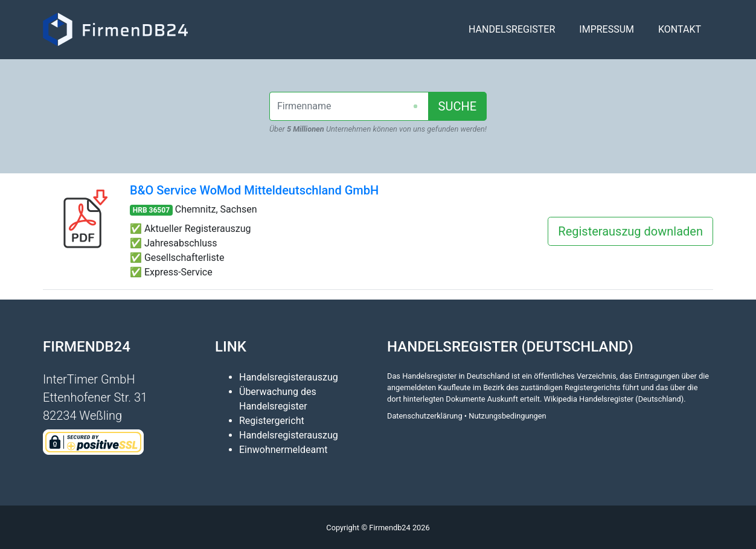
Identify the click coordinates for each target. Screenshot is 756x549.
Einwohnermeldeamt (283, 450)
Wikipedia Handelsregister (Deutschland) (614, 399)
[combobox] (349, 106)
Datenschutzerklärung (425, 416)
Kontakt (680, 34)
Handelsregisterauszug (289, 377)
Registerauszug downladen (630, 231)
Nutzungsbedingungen (507, 416)
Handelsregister (512, 34)
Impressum (607, 34)
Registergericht (272, 421)
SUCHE (458, 106)
